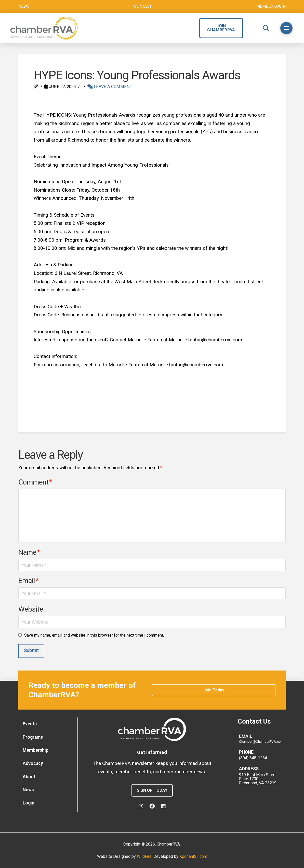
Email (29, 581)
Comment (35, 482)
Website (31, 609)
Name (29, 552)
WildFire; (145, 856)
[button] (266, 28)
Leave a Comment (110, 87)
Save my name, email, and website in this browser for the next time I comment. (94, 635)
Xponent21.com (193, 856)
